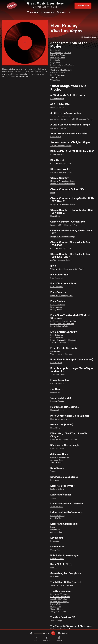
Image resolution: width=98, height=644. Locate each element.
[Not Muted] (31, 633)
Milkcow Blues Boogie (59, 602)
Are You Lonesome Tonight (61, 146)
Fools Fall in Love (57, 489)
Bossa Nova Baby (57, 384)
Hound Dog (55, 216)
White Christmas (57, 108)
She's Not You (56, 518)
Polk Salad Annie (57, 559)
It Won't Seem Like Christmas (62, 324)
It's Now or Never (57, 449)
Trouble (53, 471)
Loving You (55, 541)
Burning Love (56, 137)
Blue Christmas (57, 278)
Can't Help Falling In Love (61, 164)
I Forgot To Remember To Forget (63, 205)
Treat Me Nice (56, 463)
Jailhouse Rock (56, 460)
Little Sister (55, 577)
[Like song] (89, 37)
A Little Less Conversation (61, 117)
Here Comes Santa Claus (60, 419)
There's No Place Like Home (62, 586)
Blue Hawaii (55, 50)
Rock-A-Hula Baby (58, 73)
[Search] (70, 12)
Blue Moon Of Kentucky (60, 594)
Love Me (54, 568)
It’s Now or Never (57, 155)
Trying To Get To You (58, 612)
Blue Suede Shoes (58, 305)
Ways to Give (48, 12)
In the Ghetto (56, 352)
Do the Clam (55, 392)
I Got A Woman (56, 307)
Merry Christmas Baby (59, 326)
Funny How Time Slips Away (62, 296)
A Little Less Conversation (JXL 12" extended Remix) (71, 119)
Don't (53, 193)
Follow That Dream (58, 55)
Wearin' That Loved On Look (62, 354)
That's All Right (56, 609)
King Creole (55, 60)
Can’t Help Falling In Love (61, 53)
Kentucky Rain (56, 363)
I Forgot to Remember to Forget (63, 181)
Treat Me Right (56, 78)
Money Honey (56, 310)
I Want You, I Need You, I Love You (64, 225)
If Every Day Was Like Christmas (63, 340)
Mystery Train (56, 604)
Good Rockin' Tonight (59, 599)
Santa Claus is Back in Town (61, 172)
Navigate (33, 12)
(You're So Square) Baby (60, 458)
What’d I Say (55, 80)
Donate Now (83, 6)
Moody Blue (55, 550)
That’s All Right (56, 621)
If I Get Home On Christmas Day (63, 321)
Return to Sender (57, 99)
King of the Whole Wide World (62, 65)
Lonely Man (55, 68)
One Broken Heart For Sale (61, 70)
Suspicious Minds (58, 375)
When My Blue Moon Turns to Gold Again (67, 269)
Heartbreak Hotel (57, 410)
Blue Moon (55, 480)
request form (24, 77)
